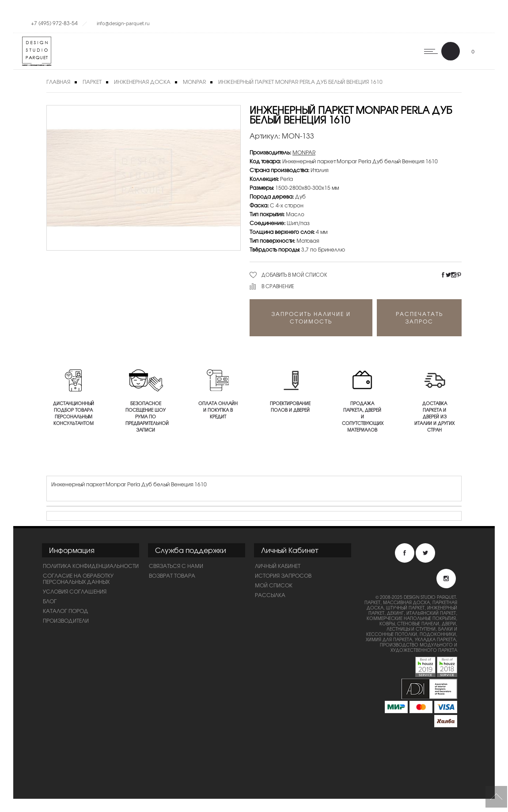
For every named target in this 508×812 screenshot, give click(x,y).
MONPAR (194, 82)
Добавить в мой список (294, 274)
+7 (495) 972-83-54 (54, 23)
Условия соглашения (75, 591)
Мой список (274, 585)
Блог (50, 601)
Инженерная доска (142, 82)
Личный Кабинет (278, 566)
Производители (66, 620)
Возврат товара (172, 575)
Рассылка (270, 595)
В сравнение (278, 286)
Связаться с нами (176, 566)
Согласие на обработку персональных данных (78, 579)
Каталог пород (66, 611)
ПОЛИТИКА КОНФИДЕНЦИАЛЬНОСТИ (91, 566)
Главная (58, 82)
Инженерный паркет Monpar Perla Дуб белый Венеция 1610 (300, 82)
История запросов (283, 575)
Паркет (92, 82)
